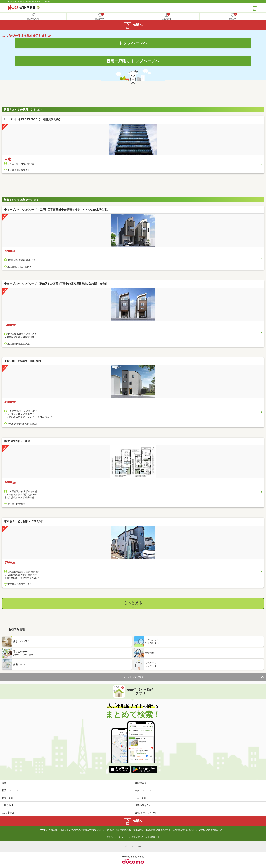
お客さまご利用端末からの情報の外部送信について (82, 830)
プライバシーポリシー (116, 837)
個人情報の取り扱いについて (185, 830)
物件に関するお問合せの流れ (119, 830)
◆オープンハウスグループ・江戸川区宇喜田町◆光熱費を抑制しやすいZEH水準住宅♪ (56, 210)
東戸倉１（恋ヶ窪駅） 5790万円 (24, 521)
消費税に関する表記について (211, 830)
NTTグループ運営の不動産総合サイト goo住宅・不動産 (29, 1)
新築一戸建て (9, 798)
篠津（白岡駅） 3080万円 (20, 441)
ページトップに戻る (133, 677)
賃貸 (4, 783)
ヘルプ (131, 837)
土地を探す (8, 805)
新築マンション (10, 790)
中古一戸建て (142, 798)
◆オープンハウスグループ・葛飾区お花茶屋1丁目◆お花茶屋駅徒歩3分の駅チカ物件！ (57, 284)
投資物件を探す (143, 805)
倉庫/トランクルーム (146, 813)
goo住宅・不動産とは (49, 830)
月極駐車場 (141, 783)
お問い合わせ (142, 837)
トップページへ (133, 43)
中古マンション (143, 790)
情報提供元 (138, 830)
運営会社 (154, 837)
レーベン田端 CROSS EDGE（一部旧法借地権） (33, 119)
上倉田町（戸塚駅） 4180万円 (22, 361)
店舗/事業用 (8, 813)
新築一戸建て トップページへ (133, 61)
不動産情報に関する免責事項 (158, 830)
